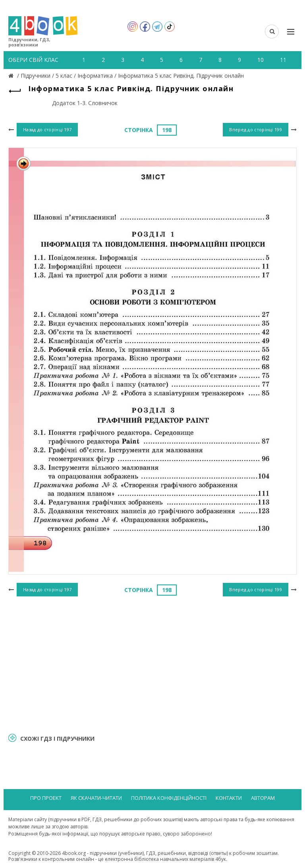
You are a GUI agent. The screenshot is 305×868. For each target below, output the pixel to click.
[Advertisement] (152, 664)
